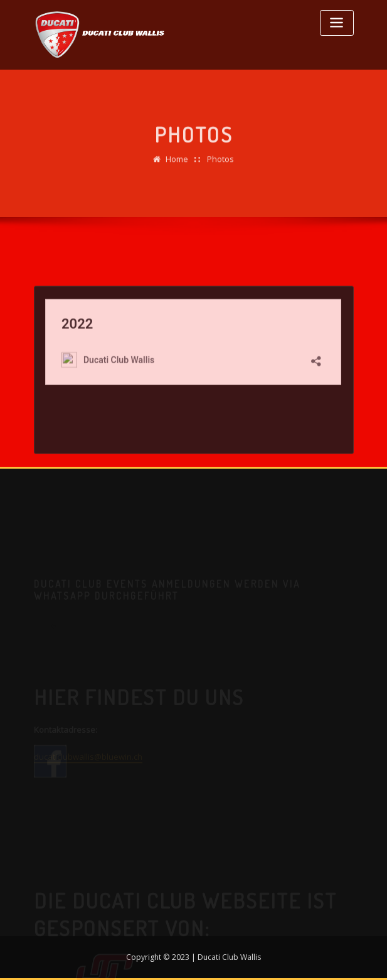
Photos (220, 164)
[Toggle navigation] (337, 23)
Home (177, 164)
